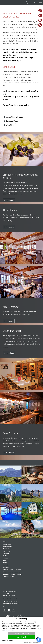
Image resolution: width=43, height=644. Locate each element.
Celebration (6, 553)
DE (35, 2)
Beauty (5, 563)
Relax (4, 560)
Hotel (4, 542)
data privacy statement (35, 642)
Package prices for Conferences (12, 572)
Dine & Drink (6, 551)
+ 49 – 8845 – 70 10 (11, 599)
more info (10, 321)
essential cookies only (22, 634)
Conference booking (8, 577)
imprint (26, 642)
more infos (10, 200)
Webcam (5, 558)
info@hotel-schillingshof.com (11, 604)
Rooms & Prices (7, 546)
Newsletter (6, 567)
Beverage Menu (12, 121)
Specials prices (7, 544)
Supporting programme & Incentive (12, 574)
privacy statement (9, 630)
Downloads (6, 549)
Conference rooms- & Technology (12, 570)
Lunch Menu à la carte (14, 117)
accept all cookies (21, 637)
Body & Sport (6, 565)
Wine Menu (10, 125)
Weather (5, 556)
